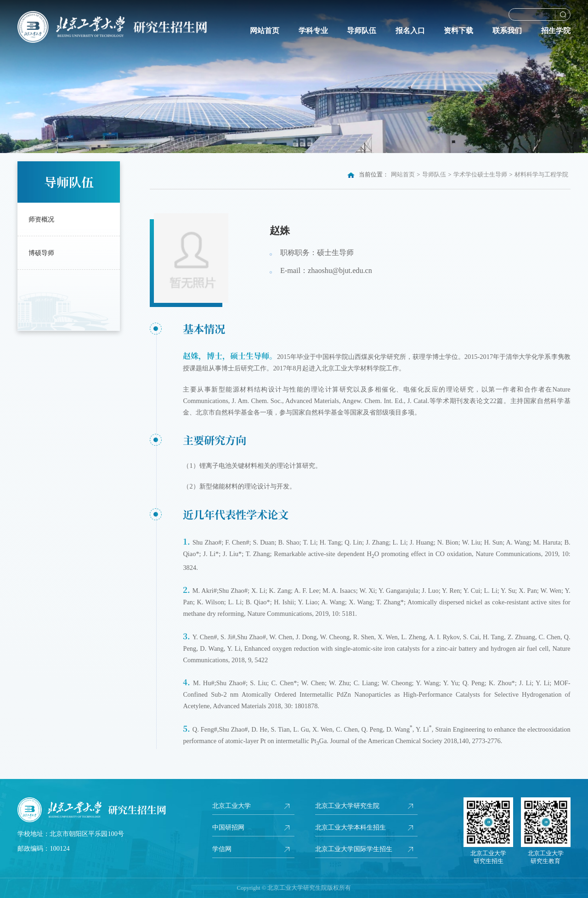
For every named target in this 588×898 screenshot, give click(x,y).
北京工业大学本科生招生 (351, 827)
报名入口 (410, 31)
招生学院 (556, 31)
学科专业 (313, 31)
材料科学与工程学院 (541, 175)
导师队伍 (362, 31)
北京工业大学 (232, 806)
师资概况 (41, 219)
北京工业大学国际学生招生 (354, 849)
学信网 (222, 849)
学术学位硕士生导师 (480, 175)
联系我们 (507, 31)
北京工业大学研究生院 (347, 806)
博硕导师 (41, 253)
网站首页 (265, 31)
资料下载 (458, 31)
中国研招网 (228, 827)
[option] (294, 77)
